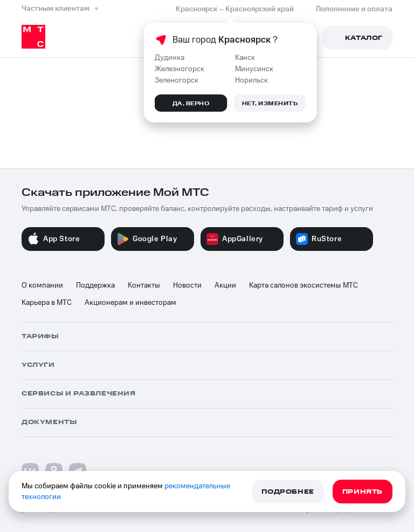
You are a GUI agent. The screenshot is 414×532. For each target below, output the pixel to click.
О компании (42, 285)
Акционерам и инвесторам (130, 303)
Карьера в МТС (47, 303)
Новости (187, 285)
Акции (225, 285)
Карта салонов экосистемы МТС (303, 285)
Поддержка (95, 285)
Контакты (144, 285)
